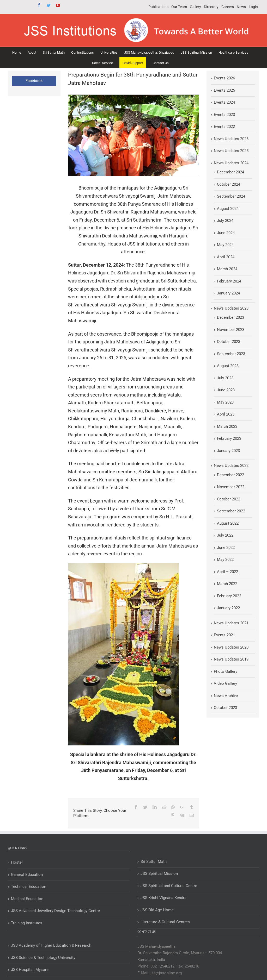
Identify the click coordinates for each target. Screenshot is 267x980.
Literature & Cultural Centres (165, 922)
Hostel (17, 862)
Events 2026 (224, 78)
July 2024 (225, 221)
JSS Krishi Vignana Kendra (163, 898)
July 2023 (225, 378)
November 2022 (231, 487)
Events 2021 (224, 635)
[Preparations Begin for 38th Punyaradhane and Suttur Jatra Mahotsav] (133, 135)
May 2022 (225, 560)
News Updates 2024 (231, 163)
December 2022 (230, 475)
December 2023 (230, 317)
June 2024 (226, 233)
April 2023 (226, 414)
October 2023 (229, 342)
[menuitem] (158, 7)
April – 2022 (227, 572)
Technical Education (29, 887)
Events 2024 (224, 102)
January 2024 (228, 293)
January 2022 (228, 608)
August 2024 (228, 209)
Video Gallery (225, 683)
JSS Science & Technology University (43, 958)
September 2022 (231, 511)
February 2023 (229, 438)
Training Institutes (27, 923)
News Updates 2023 (231, 308)
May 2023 (225, 402)
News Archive (226, 696)
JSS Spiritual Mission (159, 874)
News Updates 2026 (231, 139)
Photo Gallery (226, 671)
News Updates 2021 (231, 623)
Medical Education (27, 899)
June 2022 (226, 548)
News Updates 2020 (231, 647)
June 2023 (226, 390)
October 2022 (229, 499)
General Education (27, 875)
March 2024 (227, 269)
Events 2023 (224, 115)
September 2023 (231, 354)
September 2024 (231, 196)
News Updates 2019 (231, 659)
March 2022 (227, 584)
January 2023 (228, 451)
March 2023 (227, 426)
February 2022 (229, 596)
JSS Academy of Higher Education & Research (51, 945)
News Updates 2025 (231, 151)
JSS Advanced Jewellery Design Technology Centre (55, 911)
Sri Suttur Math (154, 862)
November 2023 (231, 330)
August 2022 (228, 523)
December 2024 (230, 172)
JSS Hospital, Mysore (30, 970)
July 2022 (225, 535)
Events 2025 (224, 90)
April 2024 (226, 257)
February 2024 (229, 281)
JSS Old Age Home (157, 910)
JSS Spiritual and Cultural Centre (169, 886)
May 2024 (225, 245)
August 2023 (228, 366)
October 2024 (229, 184)
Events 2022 (224, 127)
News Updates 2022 (231, 466)
